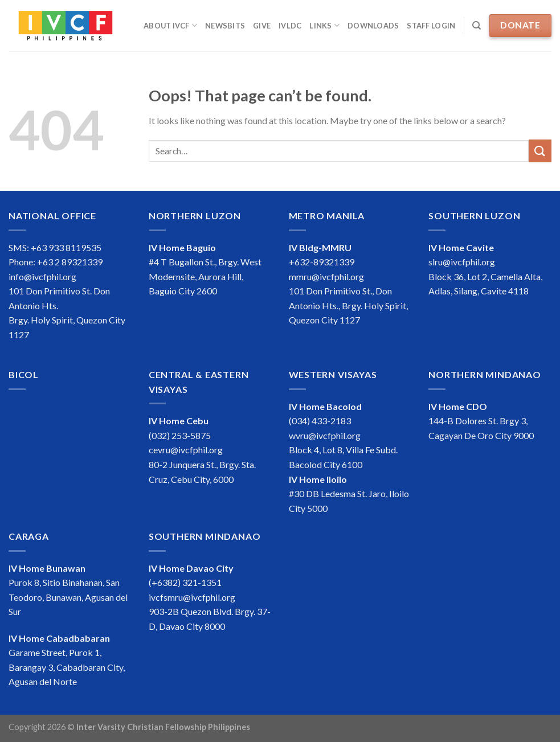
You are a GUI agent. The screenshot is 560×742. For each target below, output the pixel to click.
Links (324, 25)
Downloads (373, 26)
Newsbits (225, 26)
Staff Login (431, 26)
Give (262, 26)
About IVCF (170, 25)
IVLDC (290, 26)
